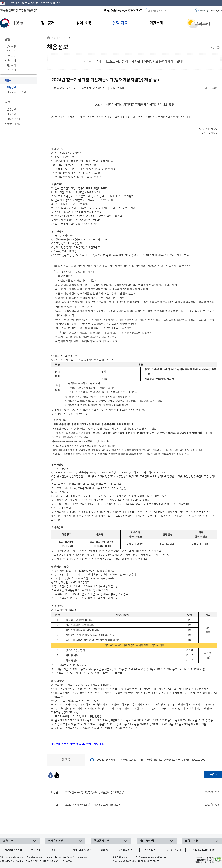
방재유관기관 (56, 841)
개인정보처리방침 (13, 850)
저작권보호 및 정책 (82, 850)
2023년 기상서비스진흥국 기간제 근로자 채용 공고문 (142, 805)
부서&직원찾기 (174, 850)
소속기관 (8, 841)
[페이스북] (51, 775)
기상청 (12, 23)
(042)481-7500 (81, 858)
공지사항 (11, 46)
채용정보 (11, 87)
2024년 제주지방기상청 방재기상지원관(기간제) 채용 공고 (142, 792)
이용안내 (36, 850)
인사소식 (11, 61)
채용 (68, 38)
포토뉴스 (11, 51)
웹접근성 (105, 850)
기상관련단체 (147, 841)
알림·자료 (58, 38)
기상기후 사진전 (15, 119)
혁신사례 (11, 65)
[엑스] (57, 775)
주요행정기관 (101, 841)
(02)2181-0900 (64, 861)
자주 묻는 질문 (56, 850)
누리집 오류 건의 (127, 850)
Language (215, 11)
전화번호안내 (151, 850)
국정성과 (11, 70)
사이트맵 (204, 11)
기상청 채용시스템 (16, 92)
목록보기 (213, 774)
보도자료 (11, 56)
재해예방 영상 (14, 124)
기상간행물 (12, 114)
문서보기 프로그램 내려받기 (204, 850)
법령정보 (11, 109)
